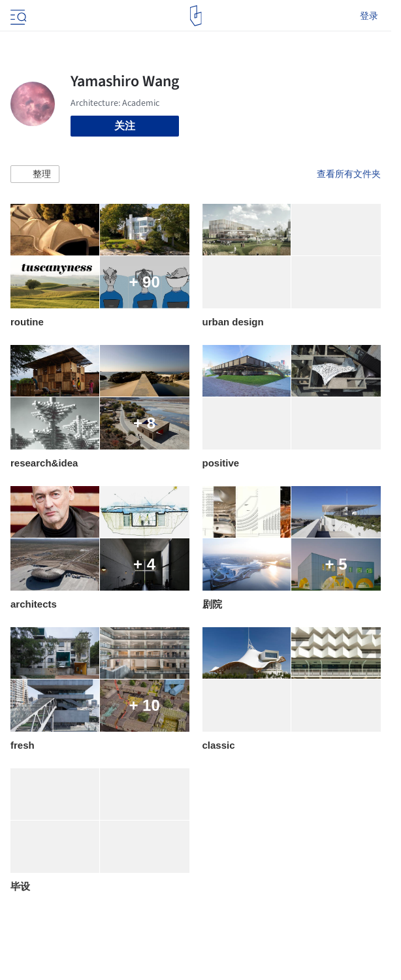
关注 (125, 126)
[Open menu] (17, 16)
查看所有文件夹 (349, 174)
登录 (369, 16)
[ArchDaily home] (196, 16)
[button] (35, 174)
